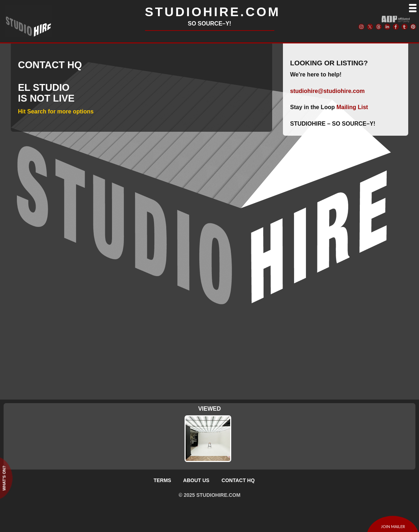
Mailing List (352, 107)
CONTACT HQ (238, 480)
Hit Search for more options (56, 111)
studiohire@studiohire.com (327, 91)
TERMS (162, 480)
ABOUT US (196, 480)
